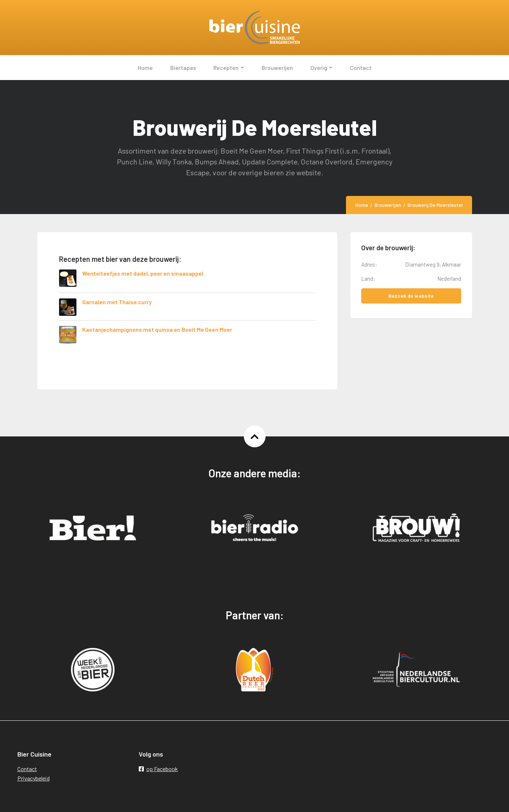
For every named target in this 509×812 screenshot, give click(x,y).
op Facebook (158, 769)
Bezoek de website (411, 296)
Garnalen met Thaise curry (117, 302)
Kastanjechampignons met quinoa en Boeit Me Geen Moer (157, 329)
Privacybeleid (34, 778)
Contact (27, 769)
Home (362, 205)
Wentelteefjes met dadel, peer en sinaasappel (143, 273)
